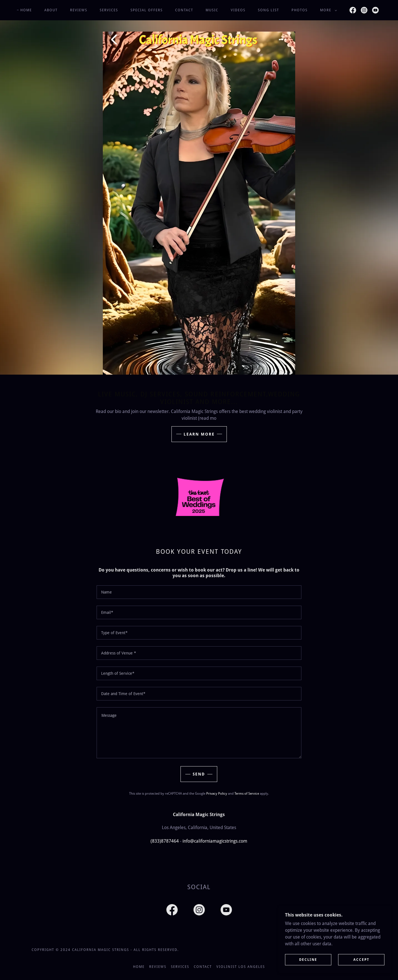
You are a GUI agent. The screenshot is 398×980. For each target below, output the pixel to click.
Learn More (199, 434)
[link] (353, 10)
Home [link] (26, 10)
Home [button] (139, 967)
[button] (327, 10)
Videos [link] (238, 10)
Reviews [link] (79, 10)
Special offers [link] (147, 10)
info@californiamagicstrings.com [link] (215, 841)
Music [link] (212, 10)
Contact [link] (184, 10)
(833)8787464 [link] (165, 841)
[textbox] (199, 592)
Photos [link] (300, 10)
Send (199, 774)
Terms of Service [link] (247, 794)
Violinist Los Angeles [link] (241, 967)
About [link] (51, 10)
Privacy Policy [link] (217, 794)
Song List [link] (268, 10)
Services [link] (109, 10)
